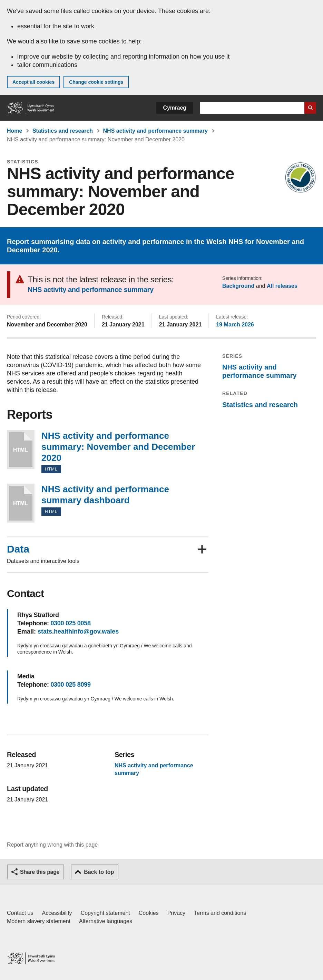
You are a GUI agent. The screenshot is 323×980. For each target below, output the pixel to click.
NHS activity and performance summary (155, 131)
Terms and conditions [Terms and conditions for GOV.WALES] (220, 913)
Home (14, 131)
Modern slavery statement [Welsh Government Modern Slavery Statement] (39, 921)
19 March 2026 (235, 325)
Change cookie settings (96, 82)
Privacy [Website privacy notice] (176, 913)
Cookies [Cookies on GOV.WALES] (149, 913)
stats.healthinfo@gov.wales (78, 632)
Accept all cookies (33, 82)
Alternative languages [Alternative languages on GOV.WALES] (106, 921)
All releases (282, 286)
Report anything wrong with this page (52, 845)
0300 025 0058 (70, 623)
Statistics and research (63, 131)
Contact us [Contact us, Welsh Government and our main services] (20, 913)
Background (238, 286)
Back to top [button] (99, 872)
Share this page (40, 872)
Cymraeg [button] (175, 108)
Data (18, 549)
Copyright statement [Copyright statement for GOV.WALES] (105, 913)
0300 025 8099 (70, 685)
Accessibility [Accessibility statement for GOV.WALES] (57, 913)
